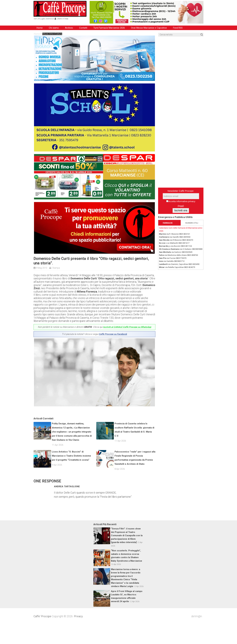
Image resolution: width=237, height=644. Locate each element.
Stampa (56, 268)
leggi (181, 206)
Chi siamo (54, 28)
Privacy (78, 636)
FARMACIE (168, 223)
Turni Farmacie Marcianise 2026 (109, 28)
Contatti (83, 28)
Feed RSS (178, 28)
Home (40, 28)
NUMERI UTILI (192, 223)
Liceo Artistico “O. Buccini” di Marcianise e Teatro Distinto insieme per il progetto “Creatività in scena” (71, 475)
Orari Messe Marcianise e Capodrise (149, 28)
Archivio (69, 28)
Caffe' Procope (42, 636)
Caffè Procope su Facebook (113, 334)
